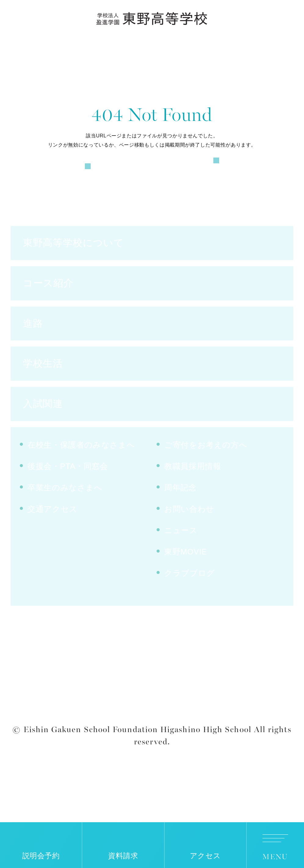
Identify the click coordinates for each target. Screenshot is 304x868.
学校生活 (43, 389)
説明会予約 (41, 856)
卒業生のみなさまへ (65, 513)
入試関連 (43, 429)
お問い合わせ (189, 534)
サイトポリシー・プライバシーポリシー (152, 731)
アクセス (206, 856)
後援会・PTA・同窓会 (68, 492)
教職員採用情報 (193, 492)
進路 (33, 348)
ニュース (181, 556)
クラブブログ (190, 598)
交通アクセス (52, 534)
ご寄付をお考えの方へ (206, 470)
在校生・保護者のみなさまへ (81, 470)
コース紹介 (48, 308)
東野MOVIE (186, 577)
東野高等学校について (73, 268)
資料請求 (123, 856)
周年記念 (181, 513)
